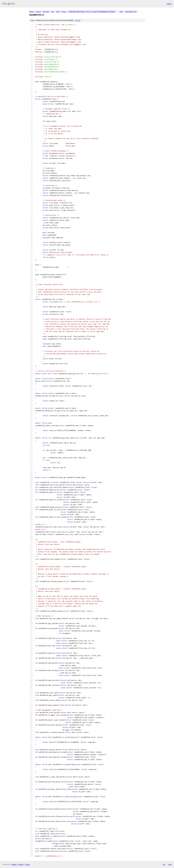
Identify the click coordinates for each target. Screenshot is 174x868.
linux (32, 11)
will (58, 11)
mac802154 (131, 11)
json (170, 864)
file (78, 20)
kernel (46, 11)
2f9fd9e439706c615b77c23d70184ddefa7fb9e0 (92, 11)
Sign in (169, 4)
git (53, 11)
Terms (27, 864)
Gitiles (14, 864)
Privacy (21, 864)
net (121, 11)
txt (164, 864)
